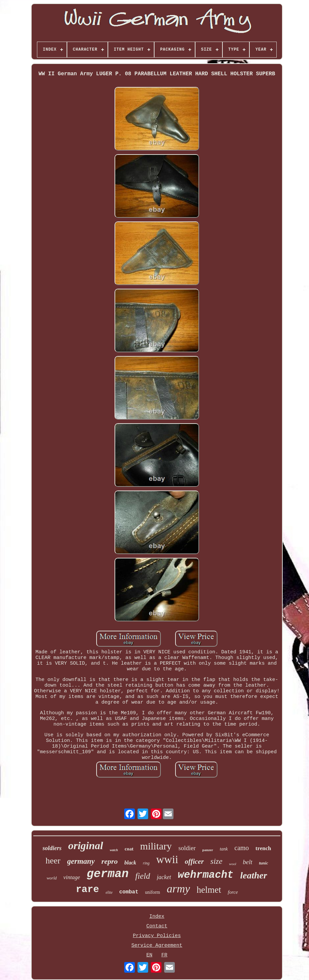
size (216, 861)
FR (164, 955)
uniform (153, 892)
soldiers (52, 848)
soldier (187, 848)
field (143, 876)
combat (129, 892)
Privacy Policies (157, 936)
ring (146, 863)
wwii (167, 859)
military (156, 846)
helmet (209, 890)
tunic (264, 863)
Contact (157, 926)
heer (53, 861)
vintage (72, 877)
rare (88, 890)
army (178, 889)
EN (149, 955)
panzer (208, 850)
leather (254, 875)
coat (129, 849)
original (86, 845)
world (52, 878)
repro (110, 861)
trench (263, 848)
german (108, 874)
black (130, 863)
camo (242, 848)
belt (248, 862)
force (233, 892)
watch (114, 850)
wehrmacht (206, 875)
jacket (164, 877)
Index (157, 917)
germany (81, 861)
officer (194, 861)
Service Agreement (157, 946)
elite (109, 892)
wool (233, 864)
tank (224, 849)
